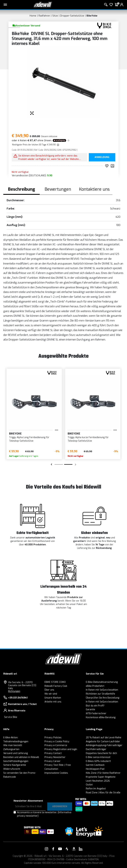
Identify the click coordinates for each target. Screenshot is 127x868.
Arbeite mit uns (53, 702)
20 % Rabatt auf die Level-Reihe (104, 738)
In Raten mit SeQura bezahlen (102, 690)
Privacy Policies (53, 738)
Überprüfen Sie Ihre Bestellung (103, 698)
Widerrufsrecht (12, 769)
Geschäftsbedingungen (16, 761)
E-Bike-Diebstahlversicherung (102, 682)
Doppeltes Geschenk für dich (101, 753)
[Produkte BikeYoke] (104, 25)
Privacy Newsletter (55, 757)
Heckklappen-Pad (95, 769)
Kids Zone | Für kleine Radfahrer (103, 773)
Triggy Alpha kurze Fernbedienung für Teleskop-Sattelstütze (88, 439)
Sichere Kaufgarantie (15, 765)
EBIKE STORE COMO (55, 682)
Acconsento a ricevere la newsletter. (44, 814)
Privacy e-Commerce (56, 745)
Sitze (55, 16)
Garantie (90, 709)
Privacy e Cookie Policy (57, 742)
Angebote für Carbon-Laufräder (103, 742)
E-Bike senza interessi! (98, 757)
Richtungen (14, 691)
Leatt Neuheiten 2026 (98, 781)
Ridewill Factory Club (56, 686)
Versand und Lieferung (16, 753)
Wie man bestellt (13, 745)
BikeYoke (92, 16)
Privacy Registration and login (61, 749)
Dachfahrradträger (96, 749)
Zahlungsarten (11, 749)
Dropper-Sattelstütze (72, 16)
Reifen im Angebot (96, 789)
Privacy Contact (53, 753)
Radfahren (44, 16)
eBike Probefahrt (95, 686)
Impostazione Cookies (56, 773)
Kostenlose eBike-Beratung (101, 717)
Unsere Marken (53, 698)
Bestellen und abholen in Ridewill (21, 757)
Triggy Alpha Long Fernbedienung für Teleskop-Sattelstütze (29, 439)
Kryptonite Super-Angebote (101, 777)
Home (33, 16)
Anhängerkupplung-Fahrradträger (104, 745)
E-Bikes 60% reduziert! (98, 761)
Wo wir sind (51, 694)
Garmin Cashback (95, 765)
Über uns (49, 690)
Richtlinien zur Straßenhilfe (100, 694)
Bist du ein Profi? (95, 706)
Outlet (89, 785)
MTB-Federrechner (96, 713)
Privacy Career (53, 761)
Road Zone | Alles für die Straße (103, 793)
